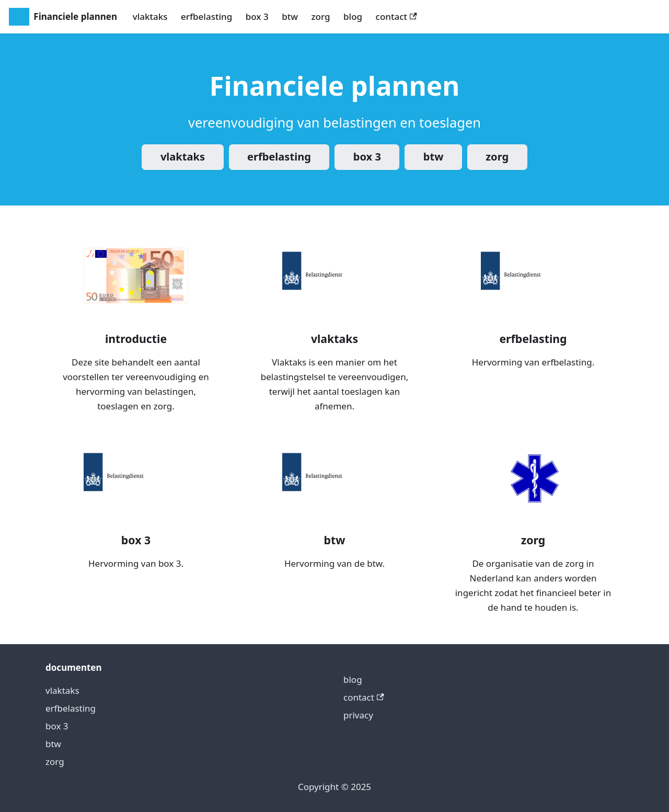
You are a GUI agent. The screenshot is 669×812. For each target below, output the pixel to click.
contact (396, 16)
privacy (358, 715)
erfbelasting (206, 16)
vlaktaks (150, 16)
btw (290, 16)
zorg (320, 16)
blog (353, 16)
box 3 (257, 16)
